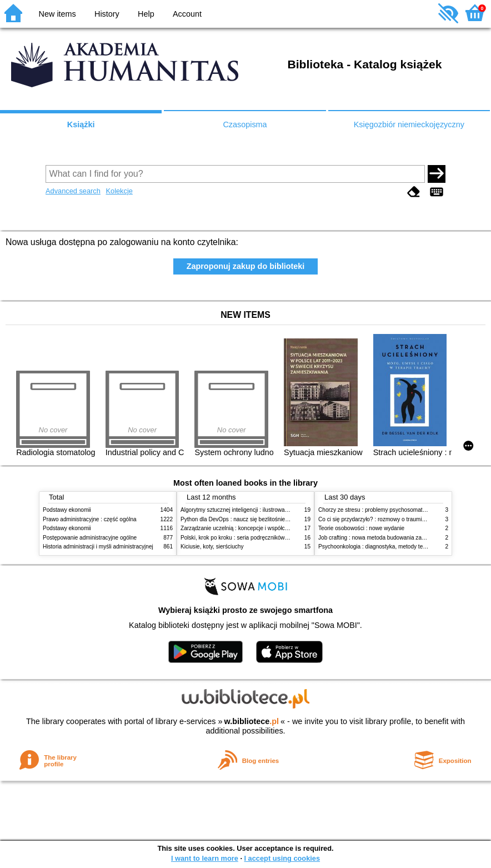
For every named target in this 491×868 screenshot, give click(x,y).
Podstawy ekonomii (67, 510)
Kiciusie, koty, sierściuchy (212, 547)
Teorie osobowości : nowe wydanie (361, 528)
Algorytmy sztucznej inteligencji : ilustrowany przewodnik (250, 510)
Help (146, 14)
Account (187, 14)
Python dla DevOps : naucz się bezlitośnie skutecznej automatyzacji (265, 519)
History (107, 14)
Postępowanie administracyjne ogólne (90, 538)
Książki (81, 124)
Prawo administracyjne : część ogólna (90, 519)
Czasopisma (245, 124)
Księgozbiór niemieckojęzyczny (409, 124)
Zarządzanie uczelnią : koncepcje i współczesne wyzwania (253, 528)
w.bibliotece (251, 721)
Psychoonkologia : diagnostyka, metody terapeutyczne (386, 547)
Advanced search (73, 191)
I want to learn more (205, 858)
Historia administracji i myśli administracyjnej (98, 547)
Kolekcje (119, 191)
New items (57, 14)
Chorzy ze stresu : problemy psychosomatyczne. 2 (381, 510)
